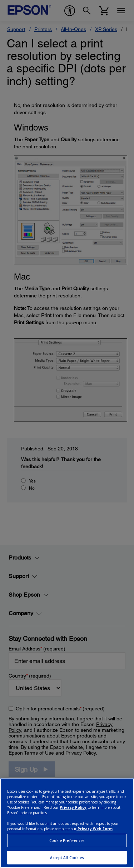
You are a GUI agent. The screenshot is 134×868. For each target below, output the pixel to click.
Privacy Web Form (95, 829)
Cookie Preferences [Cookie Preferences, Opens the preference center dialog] (67, 841)
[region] (67, 823)
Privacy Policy (73, 807)
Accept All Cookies (67, 858)
